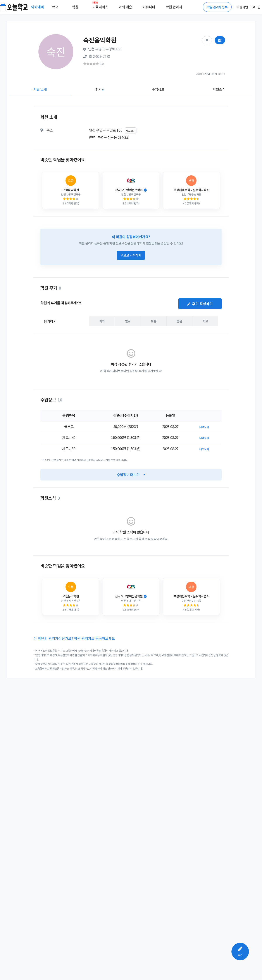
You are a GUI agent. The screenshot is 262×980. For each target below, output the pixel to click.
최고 (205, 321)
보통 (154, 321)
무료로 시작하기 (131, 255)
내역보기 (204, 427)
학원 (75, 7)
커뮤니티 (149, 7)
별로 (128, 321)
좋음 (179, 321)
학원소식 (219, 89)
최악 (102, 321)
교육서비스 (100, 6)
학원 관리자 (174, 7)
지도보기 (131, 131)
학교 (55, 7)
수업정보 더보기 (131, 475)
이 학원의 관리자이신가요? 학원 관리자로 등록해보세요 (74, 638)
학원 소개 (40, 89)
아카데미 (38, 7)
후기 (99, 89)
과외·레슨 (125, 7)
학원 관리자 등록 (217, 7)
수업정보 (158, 89)
